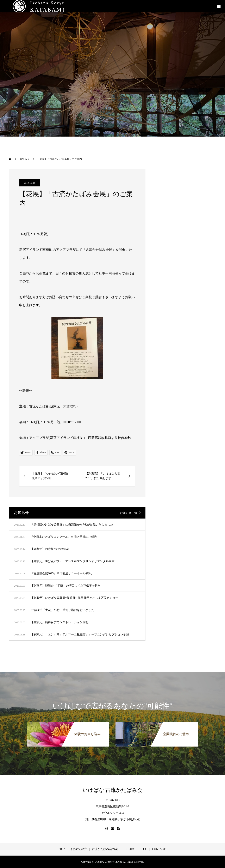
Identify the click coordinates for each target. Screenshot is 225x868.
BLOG (143, 849)
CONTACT (159, 849)
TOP (62, 849)
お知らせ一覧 (129, 513)
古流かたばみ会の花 (105, 849)
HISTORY (129, 849)
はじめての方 (78, 849)
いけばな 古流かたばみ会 (112, 790)
